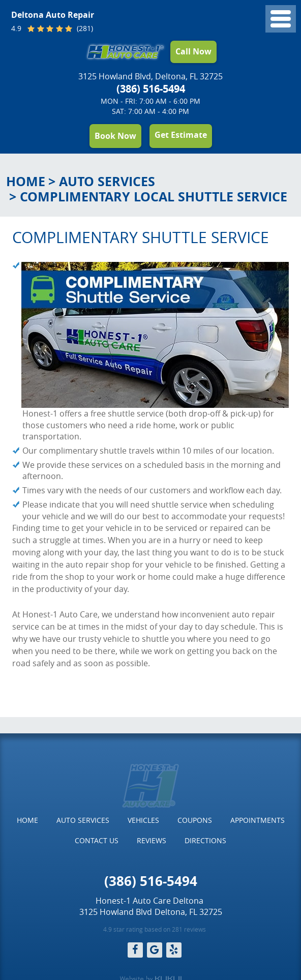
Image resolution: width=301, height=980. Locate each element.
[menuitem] (27, 820)
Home (26, 181)
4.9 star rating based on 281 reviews (155, 929)
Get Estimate (181, 135)
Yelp (174, 950)
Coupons (195, 820)
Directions (205, 840)
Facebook (135, 950)
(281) (84, 29)
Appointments (258, 820)
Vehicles (143, 820)
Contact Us (97, 840)
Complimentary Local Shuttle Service (154, 197)
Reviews (152, 840)
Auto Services (107, 181)
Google (155, 950)
